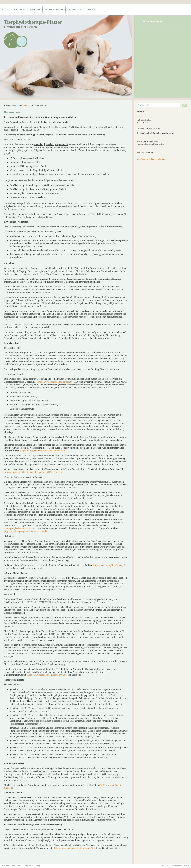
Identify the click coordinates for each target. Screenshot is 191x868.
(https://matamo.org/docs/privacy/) (109, 565)
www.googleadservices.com (18, 528)
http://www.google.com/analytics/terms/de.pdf (76, 848)
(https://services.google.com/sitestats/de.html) (25, 531)
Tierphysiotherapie (27, 10)
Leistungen (75, 10)
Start (6, 10)
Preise (91, 10)
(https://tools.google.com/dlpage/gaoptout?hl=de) (43, 451)
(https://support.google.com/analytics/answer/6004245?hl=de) (33, 472)
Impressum (16, 866)
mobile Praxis (54, 10)
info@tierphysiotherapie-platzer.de (152, 159)
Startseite (6, 866)
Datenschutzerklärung (151, 22)
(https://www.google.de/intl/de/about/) (54, 382)
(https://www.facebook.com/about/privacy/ (47, 675)
